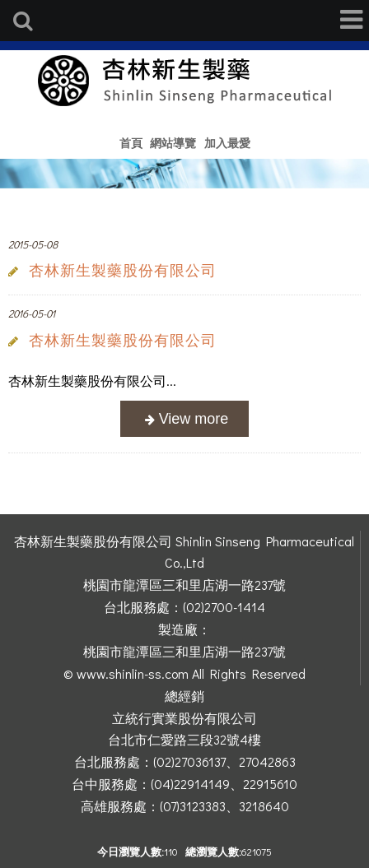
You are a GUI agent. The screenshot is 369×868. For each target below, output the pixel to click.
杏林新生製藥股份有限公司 (123, 270)
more (185, 419)
